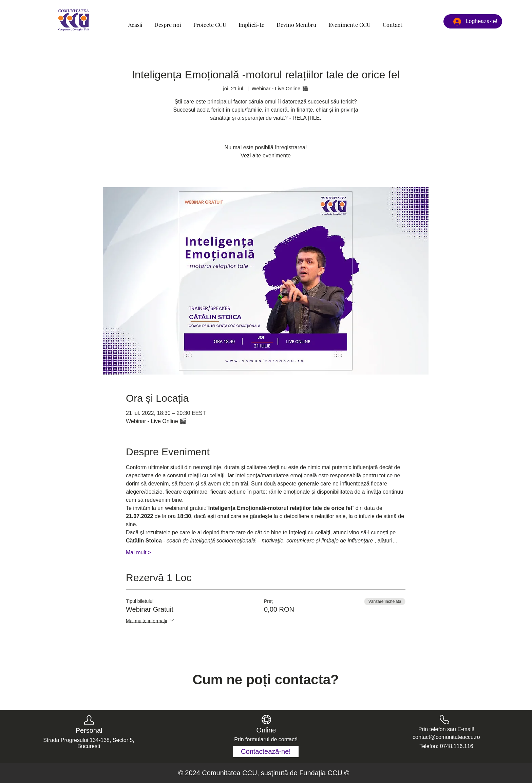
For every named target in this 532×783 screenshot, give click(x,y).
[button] (210, 22)
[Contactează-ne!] (266, 751)
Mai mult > (138, 552)
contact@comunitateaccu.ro (446, 737)
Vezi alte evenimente (266, 156)
